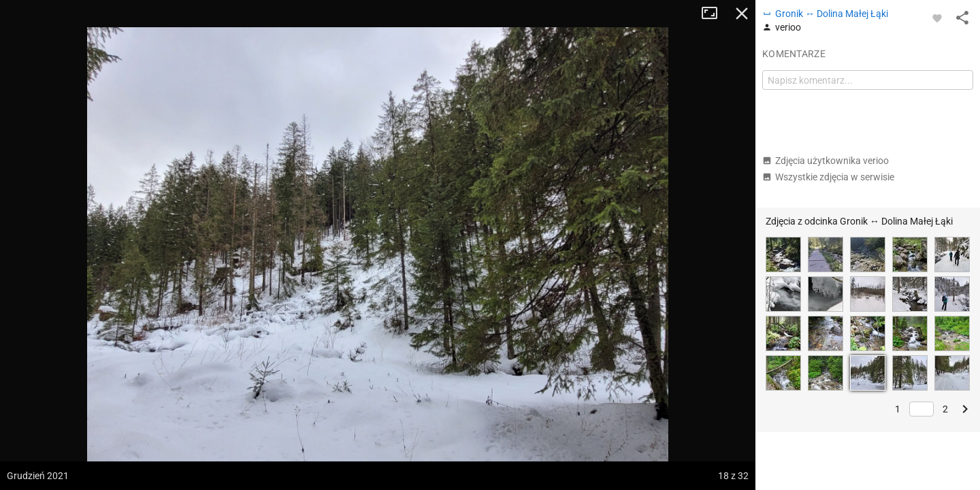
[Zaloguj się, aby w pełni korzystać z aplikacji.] (937, 18)
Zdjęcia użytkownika (826, 161)
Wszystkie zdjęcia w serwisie (828, 177)
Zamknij (742, 14)
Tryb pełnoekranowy (715, 14)
